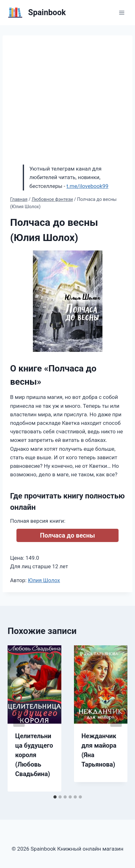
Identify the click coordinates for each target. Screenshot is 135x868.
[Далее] (116, 718)
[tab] (55, 797)
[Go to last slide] (19, 718)
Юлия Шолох (44, 580)
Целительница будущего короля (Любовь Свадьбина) (34, 755)
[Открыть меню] (122, 12)
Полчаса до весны (68, 535)
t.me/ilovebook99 (87, 186)
